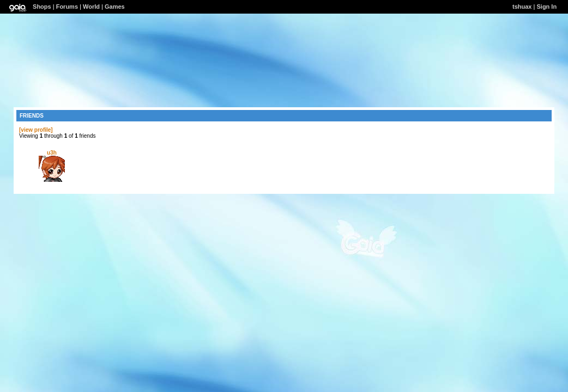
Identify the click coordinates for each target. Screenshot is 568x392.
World (91, 7)
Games (115, 7)
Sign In (546, 7)
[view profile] (36, 130)
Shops (42, 7)
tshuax (522, 7)
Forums (67, 7)
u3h (52, 153)
